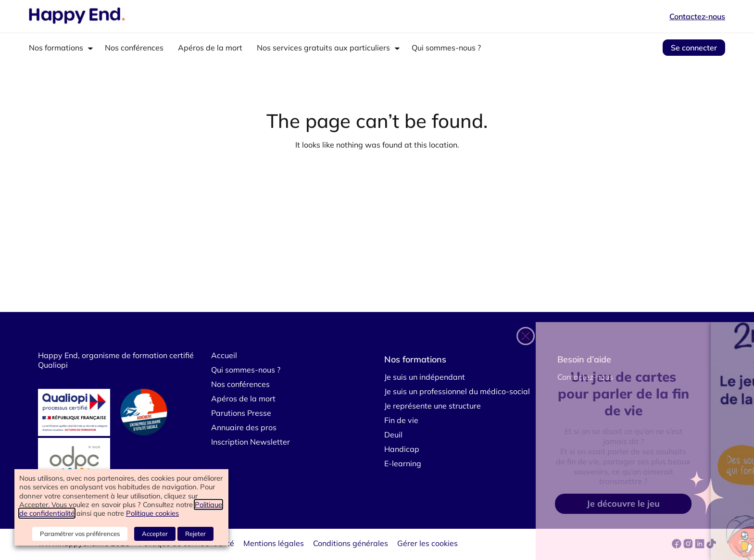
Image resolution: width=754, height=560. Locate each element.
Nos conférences (134, 48)
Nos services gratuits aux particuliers (323, 48)
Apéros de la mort (210, 48)
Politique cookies (152, 513)
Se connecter (694, 48)
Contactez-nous (697, 16)
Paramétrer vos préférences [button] (80, 534)
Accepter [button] (155, 534)
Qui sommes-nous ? (446, 48)
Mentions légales (274, 543)
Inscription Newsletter (251, 442)
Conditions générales (351, 543)
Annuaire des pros (244, 427)
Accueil (224, 355)
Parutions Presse (241, 413)
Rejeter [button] (195, 534)
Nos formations (56, 48)
